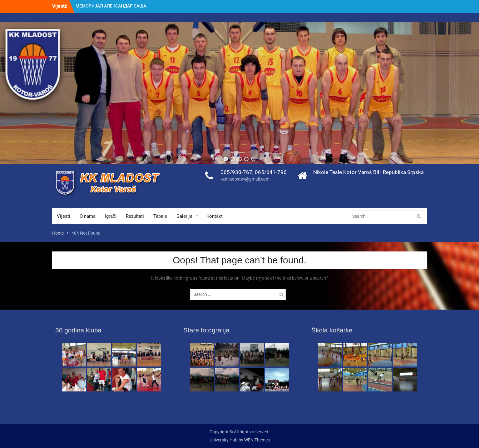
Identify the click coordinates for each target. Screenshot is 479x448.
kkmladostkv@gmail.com (245, 179)
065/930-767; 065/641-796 (254, 172)
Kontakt (215, 216)
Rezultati (135, 216)
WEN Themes (257, 440)
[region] (240, 93)
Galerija (184, 216)
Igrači (111, 216)
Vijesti (64, 216)
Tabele (160, 216)
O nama (88, 216)
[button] (226, 159)
